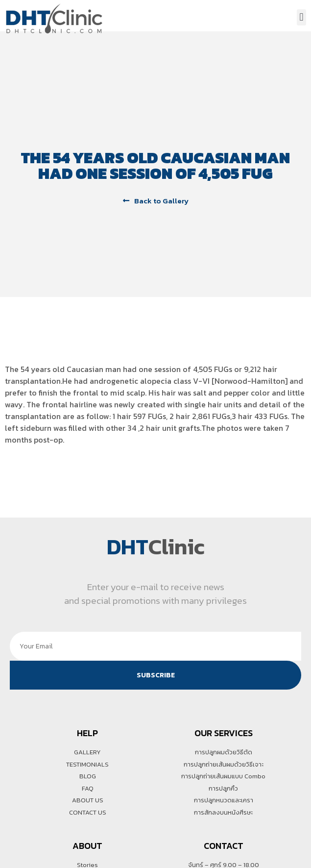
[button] (301, 17)
